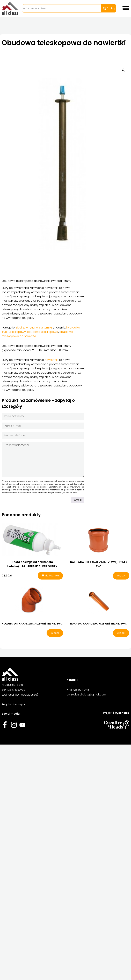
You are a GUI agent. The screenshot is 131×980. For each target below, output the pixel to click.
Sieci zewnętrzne (27, 328)
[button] (123, 70)
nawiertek (51, 360)
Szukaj (109, 8)
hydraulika (73, 328)
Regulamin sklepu (13, 705)
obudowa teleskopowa (43, 332)
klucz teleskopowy (14, 332)
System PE (46, 328)
